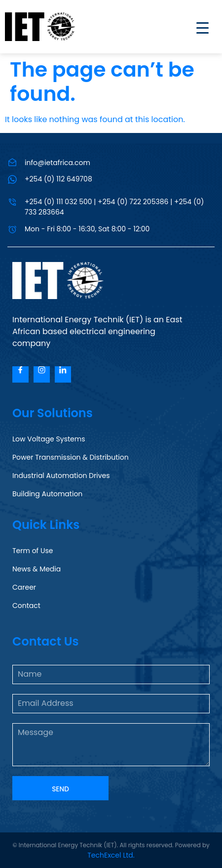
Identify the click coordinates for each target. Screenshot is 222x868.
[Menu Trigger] (196, 27)
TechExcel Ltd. (111, 855)
